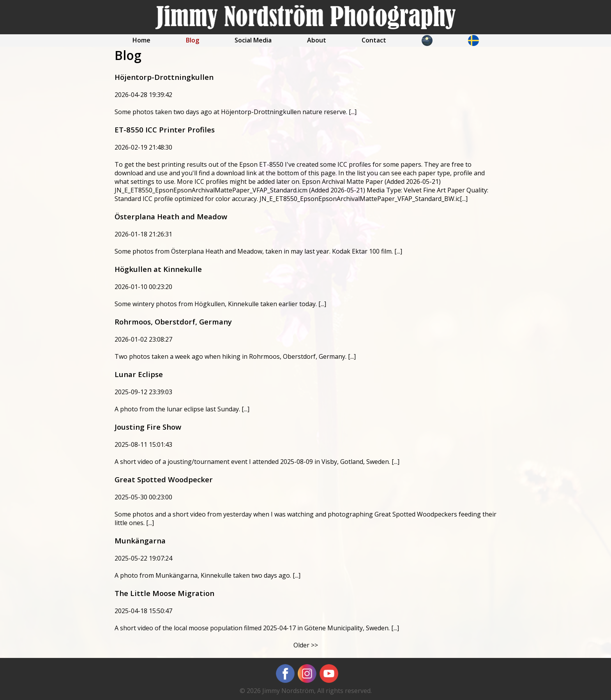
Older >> (306, 645)
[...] (353, 112)
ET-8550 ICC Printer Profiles (165, 130)
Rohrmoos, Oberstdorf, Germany (173, 322)
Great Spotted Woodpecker (164, 479)
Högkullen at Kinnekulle (158, 269)
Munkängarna (140, 540)
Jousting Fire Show (148, 427)
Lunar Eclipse (139, 374)
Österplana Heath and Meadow (171, 216)
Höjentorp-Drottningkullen (164, 77)
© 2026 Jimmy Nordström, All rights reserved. (306, 691)
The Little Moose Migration (164, 593)
